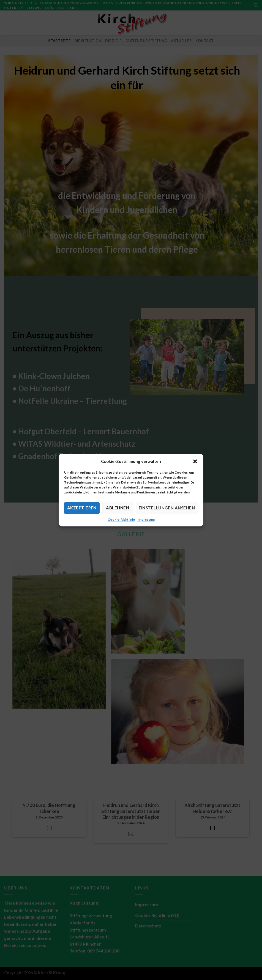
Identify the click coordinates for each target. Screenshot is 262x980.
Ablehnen (118, 508)
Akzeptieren (82, 508)
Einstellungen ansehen (167, 508)
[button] (195, 461)
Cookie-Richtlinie (121, 519)
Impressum (146, 519)
